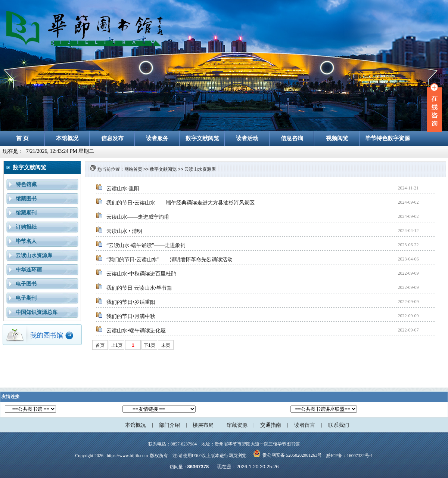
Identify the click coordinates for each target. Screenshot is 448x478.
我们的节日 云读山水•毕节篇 (139, 288)
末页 (166, 345)
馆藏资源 (237, 425)
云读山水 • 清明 (124, 231)
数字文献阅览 (163, 169)
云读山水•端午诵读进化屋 (136, 331)
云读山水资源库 (200, 169)
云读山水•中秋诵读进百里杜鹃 (141, 274)
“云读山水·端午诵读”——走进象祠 (146, 245)
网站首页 (133, 169)
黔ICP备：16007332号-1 (350, 456)
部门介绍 (169, 425)
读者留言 (305, 425)
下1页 (150, 345)
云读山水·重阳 (123, 189)
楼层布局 (203, 425)
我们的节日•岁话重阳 (131, 302)
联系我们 (339, 425)
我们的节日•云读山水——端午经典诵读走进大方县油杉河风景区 (181, 203)
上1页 (117, 345)
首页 (100, 345)
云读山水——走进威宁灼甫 (138, 217)
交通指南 (271, 425)
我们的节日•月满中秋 (131, 316)
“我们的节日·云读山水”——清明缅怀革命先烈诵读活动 (169, 260)
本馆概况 (136, 425)
